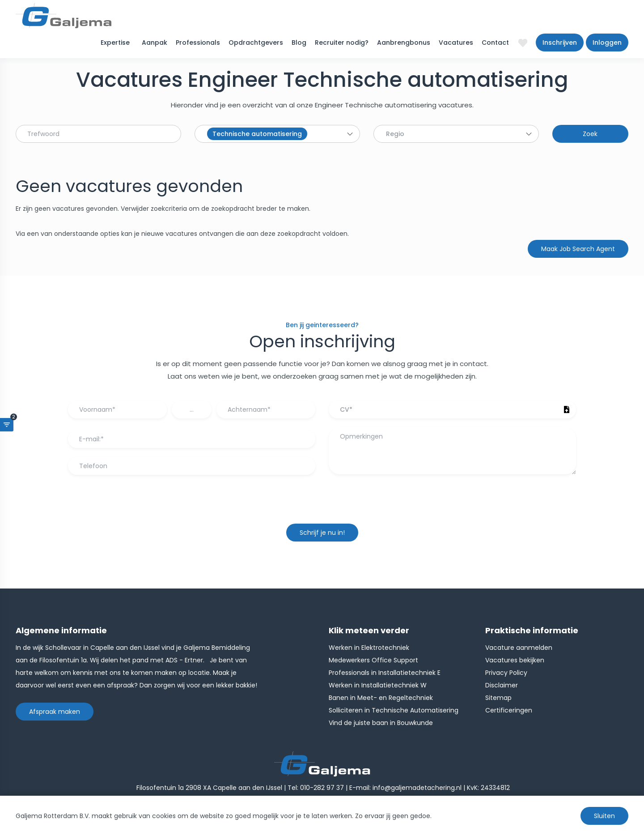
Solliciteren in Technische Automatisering (394, 710)
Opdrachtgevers (256, 43)
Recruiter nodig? (342, 43)
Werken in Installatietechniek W (378, 685)
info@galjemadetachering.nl (417, 788)
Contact (495, 43)
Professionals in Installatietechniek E (385, 673)
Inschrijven (560, 43)
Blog (299, 43)
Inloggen (607, 43)
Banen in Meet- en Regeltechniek (381, 698)
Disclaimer (502, 685)
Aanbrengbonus (404, 43)
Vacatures (456, 43)
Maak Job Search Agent (578, 249)
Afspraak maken (55, 712)
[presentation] (322, 503)
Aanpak (155, 43)
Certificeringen (509, 710)
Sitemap (498, 698)
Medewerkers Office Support (373, 660)
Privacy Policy (506, 673)
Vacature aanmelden (519, 648)
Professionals (198, 43)
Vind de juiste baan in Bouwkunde (381, 723)
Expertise (115, 43)
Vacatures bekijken (515, 660)
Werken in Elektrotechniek (369, 648)
